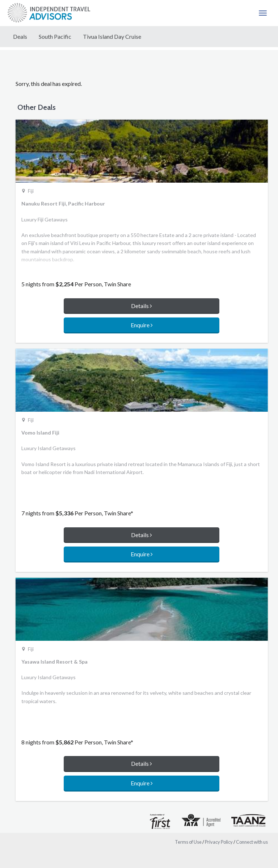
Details (142, 306)
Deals (20, 36)
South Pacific (55, 36)
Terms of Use (188, 842)
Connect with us (252, 842)
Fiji (31, 191)
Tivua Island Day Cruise (112, 36)
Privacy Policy (219, 842)
